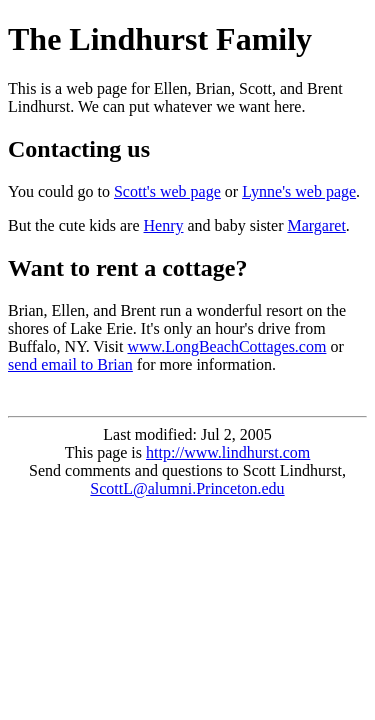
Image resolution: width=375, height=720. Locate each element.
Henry (164, 225)
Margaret (316, 225)
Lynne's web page (299, 191)
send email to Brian (70, 364)
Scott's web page (167, 191)
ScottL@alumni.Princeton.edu (187, 488)
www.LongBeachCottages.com (227, 346)
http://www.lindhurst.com (228, 452)
